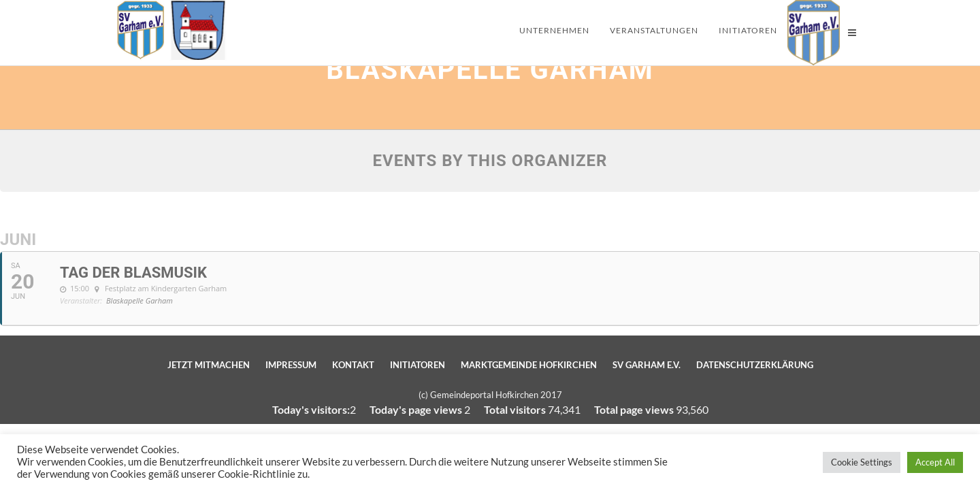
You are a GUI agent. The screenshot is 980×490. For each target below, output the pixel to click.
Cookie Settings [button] (862, 462)
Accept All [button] (935, 462)
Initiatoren (418, 365)
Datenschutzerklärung (755, 365)
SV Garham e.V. (647, 365)
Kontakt (353, 365)
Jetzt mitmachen (209, 365)
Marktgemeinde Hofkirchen (529, 365)
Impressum (291, 365)
